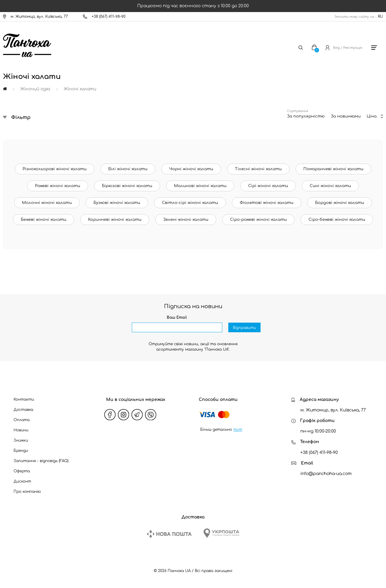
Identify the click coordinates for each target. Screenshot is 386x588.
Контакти (24, 399)
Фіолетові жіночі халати (267, 203)
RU (380, 17)
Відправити (244, 328)
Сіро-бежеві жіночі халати (337, 220)
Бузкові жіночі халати (117, 203)
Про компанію (27, 492)
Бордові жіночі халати (340, 203)
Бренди (21, 451)
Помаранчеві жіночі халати (333, 169)
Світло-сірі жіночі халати (190, 203)
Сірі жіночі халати (268, 186)
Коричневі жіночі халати (115, 220)
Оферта (22, 471)
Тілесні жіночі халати (258, 169)
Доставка (23, 410)
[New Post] (169, 534)
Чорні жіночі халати (191, 169)
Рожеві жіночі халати (58, 186)
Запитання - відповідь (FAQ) (41, 461)
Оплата (22, 420)
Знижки (21, 440)
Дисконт (22, 481)
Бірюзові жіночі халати (127, 186)
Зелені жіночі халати (186, 220)
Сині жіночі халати (330, 186)
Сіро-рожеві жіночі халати (258, 220)
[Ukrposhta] (221, 533)
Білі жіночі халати (128, 169)
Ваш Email (177, 317)
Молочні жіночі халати (47, 203)
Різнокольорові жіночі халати (55, 169)
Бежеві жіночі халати (44, 220)
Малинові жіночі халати (200, 186)
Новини (21, 430)
